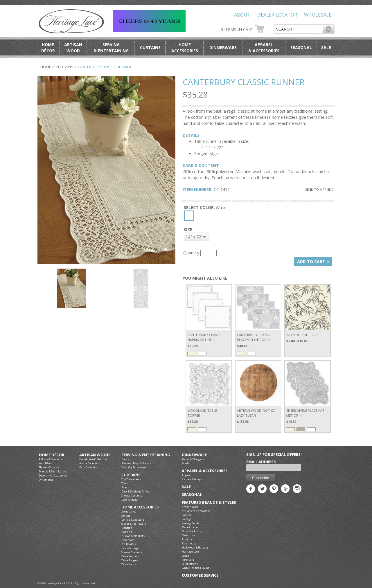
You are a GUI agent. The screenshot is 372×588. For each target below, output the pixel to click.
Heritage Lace (190, 552)
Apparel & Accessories (205, 471)
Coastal (186, 515)
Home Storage (130, 548)
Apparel (187, 475)
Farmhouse (189, 543)
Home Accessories (140, 507)
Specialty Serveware (134, 467)
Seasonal (301, 47)
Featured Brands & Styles (209, 502)
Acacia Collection (90, 463)
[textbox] (298, 29)
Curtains (150, 47)
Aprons (126, 516)
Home (46, 67)
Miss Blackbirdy (192, 531)
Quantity (191, 253)
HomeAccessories (185, 48)
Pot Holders (129, 544)
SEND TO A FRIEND (319, 189)
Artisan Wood (95, 455)
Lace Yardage (129, 500)
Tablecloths (129, 564)
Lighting (127, 528)
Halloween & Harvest (195, 547)
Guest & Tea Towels (134, 524)
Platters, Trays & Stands (136, 463)
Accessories (129, 511)
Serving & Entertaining (146, 455)
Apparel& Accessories (264, 48)
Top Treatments (131, 479)
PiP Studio (188, 560)
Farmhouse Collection (93, 459)
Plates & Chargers (193, 459)
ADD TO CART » (313, 261)
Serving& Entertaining (111, 48)
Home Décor (52, 455)
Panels (126, 487)
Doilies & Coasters (133, 520)
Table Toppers (130, 560)
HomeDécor (48, 48)
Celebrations (190, 564)
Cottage (187, 519)
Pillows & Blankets (51, 459)
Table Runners (130, 556)
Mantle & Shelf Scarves (53, 471)
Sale (326, 47)
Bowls (125, 459)
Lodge (185, 556)
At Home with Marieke (196, 511)
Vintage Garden (192, 523)
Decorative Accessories (53, 475)
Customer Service (200, 575)
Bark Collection (89, 467)
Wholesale (318, 15)
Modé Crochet (190, 527)
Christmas (188, 535)
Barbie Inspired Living (196, 568)
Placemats (128, 540)
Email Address (261, 462)
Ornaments (46, 480)
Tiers (125, 483)
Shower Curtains (49, 467)
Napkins (127, 532)
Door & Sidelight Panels (136, 491)
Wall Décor (45, 463)
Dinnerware (223, 47)
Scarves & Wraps (192, 479)
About (242, 15)
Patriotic (187, 539)
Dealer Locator (277, 15)
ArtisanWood (73, 48)
